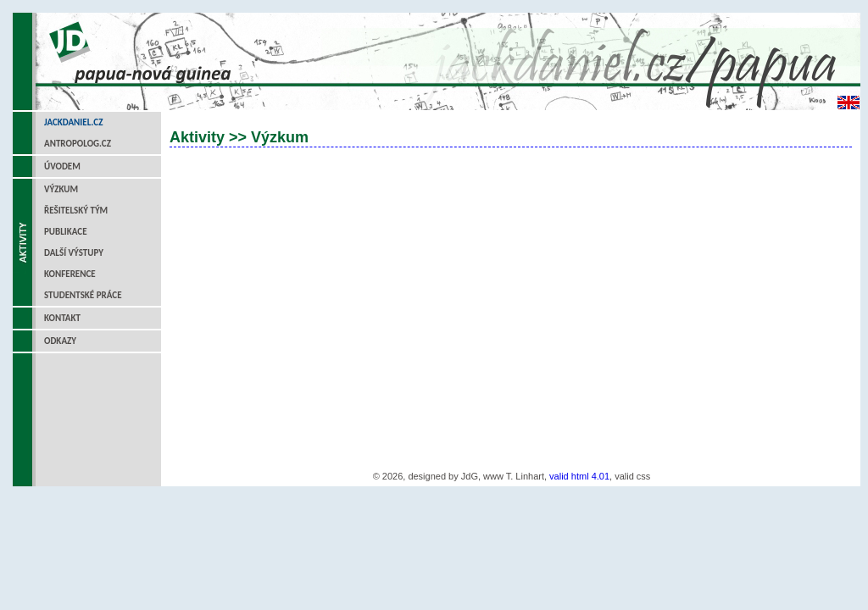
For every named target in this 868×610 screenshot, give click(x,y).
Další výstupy (74, 253)
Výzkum (61, 189)
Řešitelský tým (76, 211)
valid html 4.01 (579, 476)
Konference (70, 274)
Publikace (66, 232)
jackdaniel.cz (73, 122)
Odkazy (60, 341)
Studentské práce (83, 295)
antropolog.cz (78, 144)
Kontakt (62, 318)
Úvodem (62, 166)
